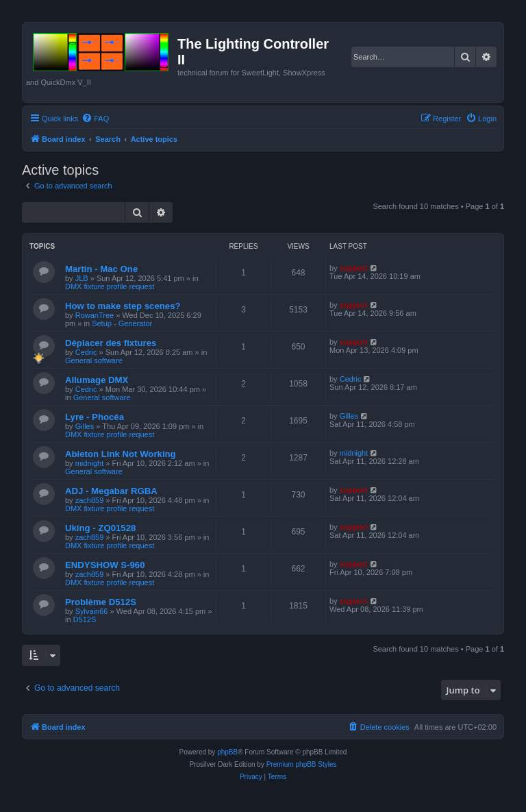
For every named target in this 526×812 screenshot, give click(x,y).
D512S (85, 619)
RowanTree (95, 315)
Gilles (85, 426)
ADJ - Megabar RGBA (111, 491)
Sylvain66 (92, 611)
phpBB (227, 752)
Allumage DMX (97, 380)
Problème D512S (101, 602)
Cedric (86, 352)
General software (94, 360)
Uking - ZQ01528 (100, 528)
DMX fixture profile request (110, 286)
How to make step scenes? (123, 306)
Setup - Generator (122, 323)
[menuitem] (95, 119)
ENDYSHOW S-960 (105, 565)
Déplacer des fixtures (111, 343)
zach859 (90, 500)
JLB (82, 278)
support (354, 268)
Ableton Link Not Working (121, 454)
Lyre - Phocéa (95, 417)
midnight (90, 463)
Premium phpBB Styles (302, 764)
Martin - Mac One (101, 269)
